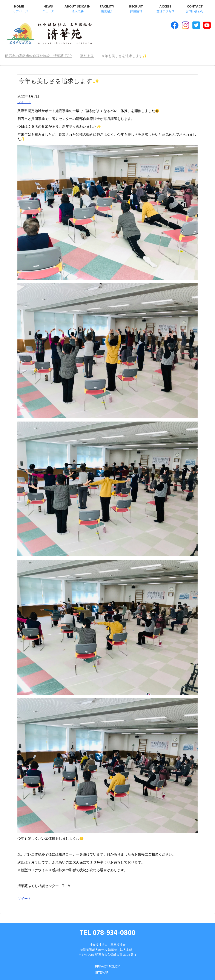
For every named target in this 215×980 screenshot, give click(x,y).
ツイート (24, 102)
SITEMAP (102, 972)
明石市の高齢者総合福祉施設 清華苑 (49, 34)
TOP (38, 56)
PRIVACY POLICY (107, 966)
